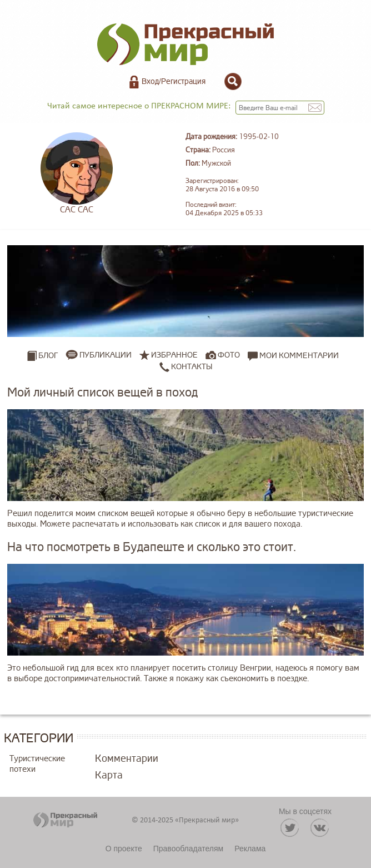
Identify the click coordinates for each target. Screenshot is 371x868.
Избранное (174, 355)
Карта (109, 775)
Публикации (106, 355)
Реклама (250, 849)
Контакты (186, 366)
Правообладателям (188, 849)
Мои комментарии (293, 355)
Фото (229, 355)
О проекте (124, 849)
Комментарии (127, 758)
